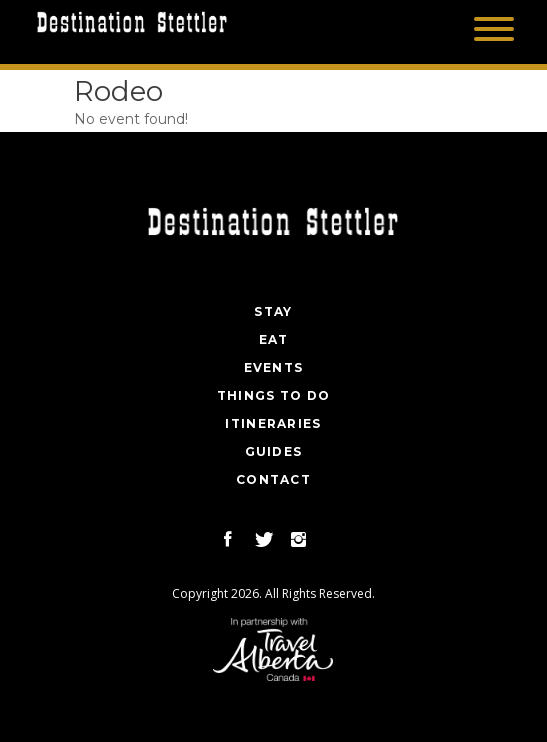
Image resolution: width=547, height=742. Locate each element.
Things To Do (274, 395)
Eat (274, 339)
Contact (273, 479)
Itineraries (273, 423)
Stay (273, 311)
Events (274, 367)
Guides (274, 451)
